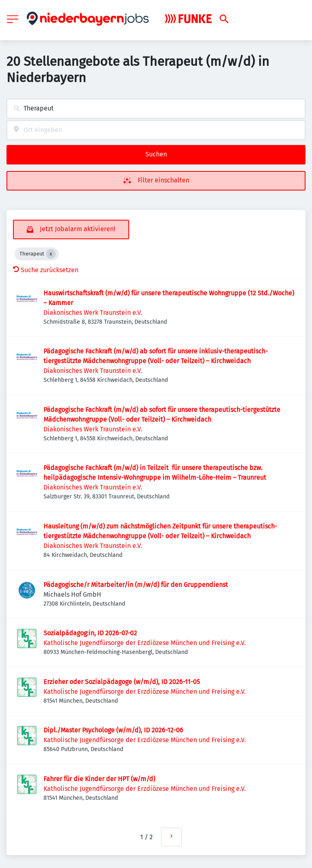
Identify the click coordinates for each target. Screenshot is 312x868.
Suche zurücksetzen (46, 270)
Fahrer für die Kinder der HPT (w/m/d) (99, 779)
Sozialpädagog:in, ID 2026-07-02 (90, 633)
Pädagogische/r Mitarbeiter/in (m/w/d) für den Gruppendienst (136, 585)
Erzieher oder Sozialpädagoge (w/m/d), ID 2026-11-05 (122, 682)
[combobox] (156, 109)
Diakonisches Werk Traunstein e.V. (93, 313)
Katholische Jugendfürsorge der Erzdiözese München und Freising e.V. (145, 643)
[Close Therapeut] (51, 254)
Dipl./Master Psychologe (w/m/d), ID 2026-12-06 (113, 730)
